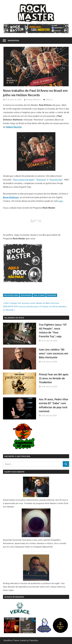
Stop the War (56, 180)
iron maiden (26, 295)
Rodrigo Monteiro (34, 100)
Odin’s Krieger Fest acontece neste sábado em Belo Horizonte (32, 303)
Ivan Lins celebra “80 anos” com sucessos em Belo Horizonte (54, 353)
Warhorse (41, 180)
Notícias (49, 100)
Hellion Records (11, 295)
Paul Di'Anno (39, 295)
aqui (61, 201)
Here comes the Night (24, 180)
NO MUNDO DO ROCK (14, 318)
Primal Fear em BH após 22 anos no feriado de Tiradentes (54, 378)
